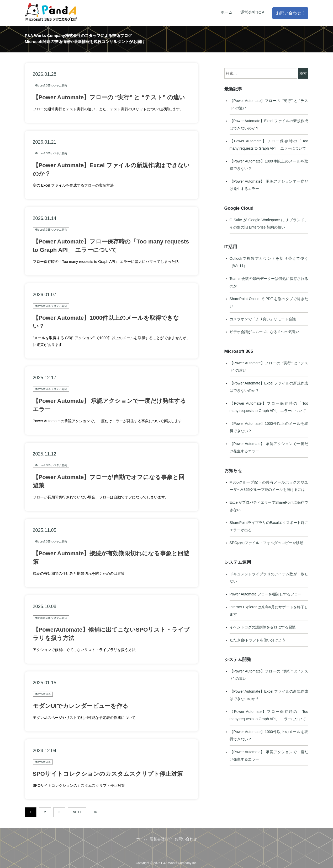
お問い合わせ (289, 13)
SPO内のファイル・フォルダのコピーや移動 (267, 543)
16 (95, 812)
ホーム (227, 12)
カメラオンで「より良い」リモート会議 (263, 319)
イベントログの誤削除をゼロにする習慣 (263, 627)
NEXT (77, 812)
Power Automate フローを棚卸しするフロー (266, 594)
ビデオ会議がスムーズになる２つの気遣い (265, 332)
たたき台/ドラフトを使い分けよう (258, 640)
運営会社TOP (252, 12)
